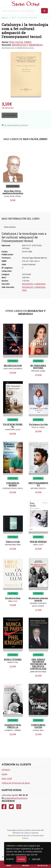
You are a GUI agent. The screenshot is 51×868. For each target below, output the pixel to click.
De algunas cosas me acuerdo (38, 599)
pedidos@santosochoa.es (16, 798)
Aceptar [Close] (21, 859)
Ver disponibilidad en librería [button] (15, 125)
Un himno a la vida (38, 424)
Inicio (5, 18)
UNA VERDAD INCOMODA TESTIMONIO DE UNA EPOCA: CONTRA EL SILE (38, 664)
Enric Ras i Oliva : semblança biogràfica (13, 192)
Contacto (6, 770)
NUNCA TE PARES (13, 659)
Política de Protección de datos (16, 783)
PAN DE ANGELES (38, 542)
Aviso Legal (7, 778)
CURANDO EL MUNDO (13, 484)
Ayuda (4, 774)
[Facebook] (4, 807)
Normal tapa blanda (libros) (34, 258)
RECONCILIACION (13, 366)
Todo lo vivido (13, 542)
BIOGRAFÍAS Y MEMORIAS (27, 45)
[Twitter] (11, 807)
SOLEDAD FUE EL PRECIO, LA (13, 726)
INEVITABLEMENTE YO (38, 484)
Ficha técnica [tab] (10, 227)
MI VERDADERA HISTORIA (38, 367)
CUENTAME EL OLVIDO (38, 726)
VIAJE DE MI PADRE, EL (13, 426)
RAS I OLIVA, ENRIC (20, 42)
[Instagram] (19, 807)
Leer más (36, 859)
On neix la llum (13, 598)
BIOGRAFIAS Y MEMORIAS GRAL (18, 48)
